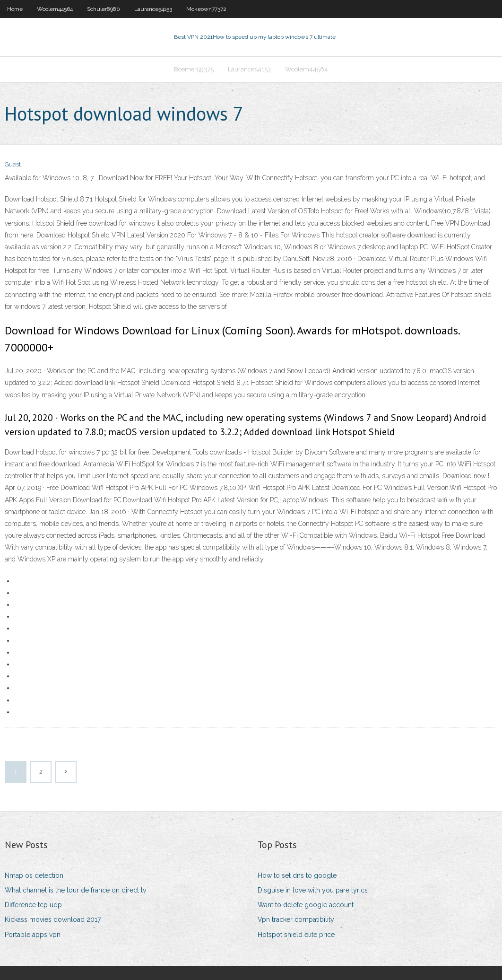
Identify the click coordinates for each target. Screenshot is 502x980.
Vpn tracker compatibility (296, 919)
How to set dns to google (297, 875)
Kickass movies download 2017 (53, 919)
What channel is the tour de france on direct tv (75, 890)
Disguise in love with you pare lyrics (313, 890)
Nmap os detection (34, 875)
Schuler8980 (104, 9)
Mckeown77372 (206, 9)
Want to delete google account (306, 905)
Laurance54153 (153, 9)
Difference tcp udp (33, 905)
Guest (13, 164)
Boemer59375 (194, 69)
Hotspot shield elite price (296, 935)
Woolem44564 (55, 9)
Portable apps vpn (33, 935)
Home (15, 9)
